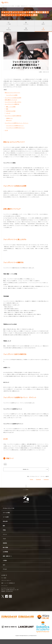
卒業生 (4, 530)
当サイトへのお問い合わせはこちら (9, 590)
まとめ (6, 130)
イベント (5, 534)
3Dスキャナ (9, 120)
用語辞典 (5, 543)
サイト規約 (4, 578)
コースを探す (6, 517)
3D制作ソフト (9, 118)
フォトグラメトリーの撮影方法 (12, 104)
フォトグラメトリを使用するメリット (15, 126)
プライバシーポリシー (6, 580)
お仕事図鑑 (5, 552)
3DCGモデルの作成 (11, 111)
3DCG (5, 464)
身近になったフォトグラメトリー (12, 93)
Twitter (31, 479)
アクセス (5, 569)
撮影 (7, 109)
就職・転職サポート (7, 556)
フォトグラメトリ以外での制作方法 (13, 116)
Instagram (46, 479)
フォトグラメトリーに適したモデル (13, 102)
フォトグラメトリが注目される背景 (13, 98)
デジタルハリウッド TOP (9, 508)
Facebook (38, 479)
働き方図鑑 (5, 547)
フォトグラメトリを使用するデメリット (15, 128)
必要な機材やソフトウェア (11, 100)
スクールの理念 (6, 513)
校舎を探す (5, 521)
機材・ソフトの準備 (11, 107)
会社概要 (3, 575)
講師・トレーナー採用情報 (7, 583)
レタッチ (8, 113)
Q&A (4, 565)
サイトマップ (4, 586)
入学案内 (5, 560)
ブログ (4, 539)
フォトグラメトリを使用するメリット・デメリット (17, 123)
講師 (4, 526)
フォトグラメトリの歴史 (12, 95)
